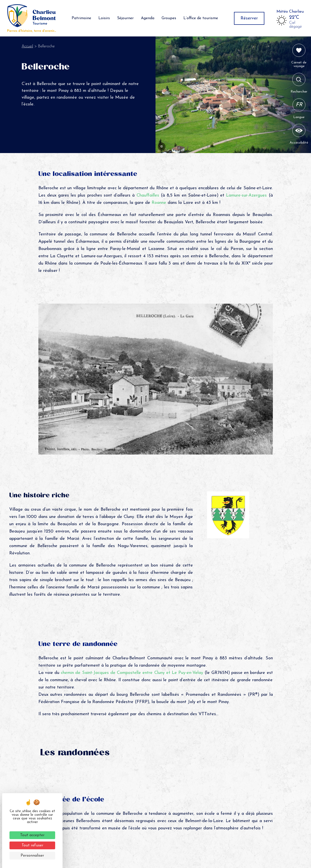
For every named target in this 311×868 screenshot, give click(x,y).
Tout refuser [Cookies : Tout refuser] (32, 845)
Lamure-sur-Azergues (246, 195)
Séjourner (125, 18)
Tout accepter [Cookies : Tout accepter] (32, 835)
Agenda (148, 18)
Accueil (27, 46)
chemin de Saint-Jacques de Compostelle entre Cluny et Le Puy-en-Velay (133, 673)
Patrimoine (81, 18)
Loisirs (104, 18)
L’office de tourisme (201, 18)
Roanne (160, 203)
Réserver (249, 18)
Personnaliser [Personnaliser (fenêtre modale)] (32, 856)
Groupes (169, 18)
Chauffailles (148, 195)
